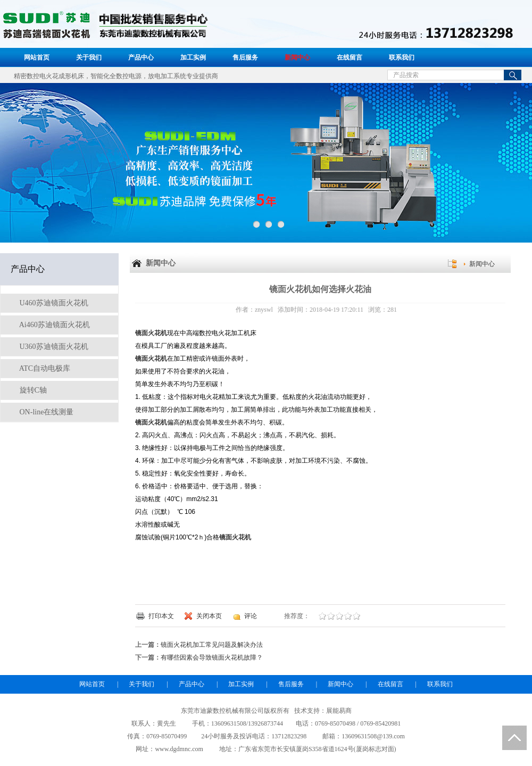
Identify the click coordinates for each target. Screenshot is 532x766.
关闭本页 (209, 616)
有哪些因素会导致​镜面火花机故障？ (212, 657)
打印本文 (161, 616)
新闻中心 (297, 57)
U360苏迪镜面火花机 (53, 347)
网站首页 (37, 57)
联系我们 (402, 57)
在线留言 (350, 57)
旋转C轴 (32, 390)
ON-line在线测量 (45, 412)
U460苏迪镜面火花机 (53, 303)
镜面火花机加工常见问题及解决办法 (212, 645)
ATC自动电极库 (44, 368)
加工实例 (193, 57)
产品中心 (141, 57)
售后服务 (245, 57)
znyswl (264, 310)
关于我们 (89, 57)
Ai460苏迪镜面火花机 (54, 325)
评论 (251, 616)
